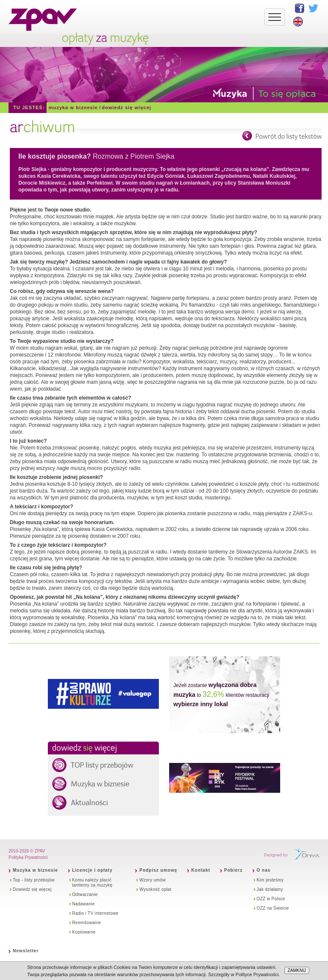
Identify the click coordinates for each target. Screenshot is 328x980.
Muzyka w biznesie (73, 107)
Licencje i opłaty (92, 870)
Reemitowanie (87, 923)
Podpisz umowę (158, 870)
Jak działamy (270, 889)
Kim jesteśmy (270, 880)
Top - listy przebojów (34, 880)
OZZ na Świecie (273, 908)
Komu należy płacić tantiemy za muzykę (92, 883)
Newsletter (26, 951)
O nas (264, 870)
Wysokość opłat (155, 889)
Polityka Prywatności (28, 857)
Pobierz (233, 870)
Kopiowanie (84, 932)
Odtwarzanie (85, 894)
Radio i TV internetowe (95, 913)
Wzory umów (152, 880)
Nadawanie (83, 904)
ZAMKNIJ (297, 970)
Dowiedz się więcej (126, 107)
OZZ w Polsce (271, 899)
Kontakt (201, 870)
